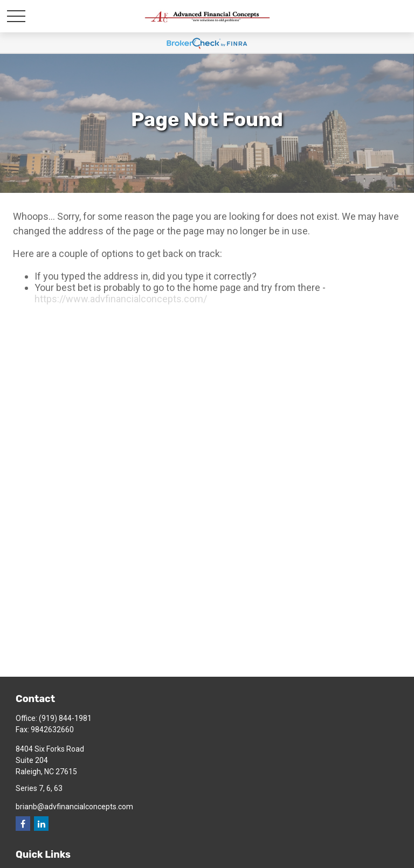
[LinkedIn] (41, 824)
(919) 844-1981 (65, 718)
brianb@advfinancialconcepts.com (74, 807)
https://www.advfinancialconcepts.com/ (121, 299)
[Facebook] (23, 824)
